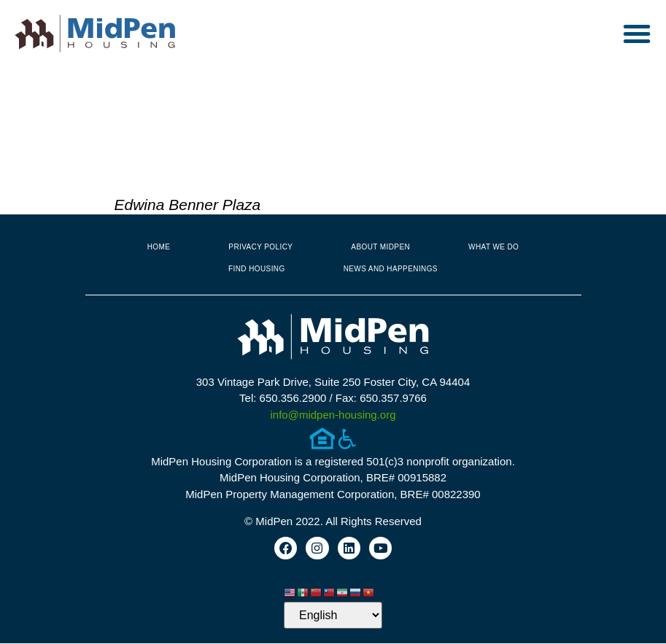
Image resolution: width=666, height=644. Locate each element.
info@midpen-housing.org (333, 415)
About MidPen (380, 247)
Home (159, 247)
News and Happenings (391, 269)
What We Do (493, 247)
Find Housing (257, 269)
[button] (637, 34)
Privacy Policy (260, 247)
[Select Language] (333, 616)
